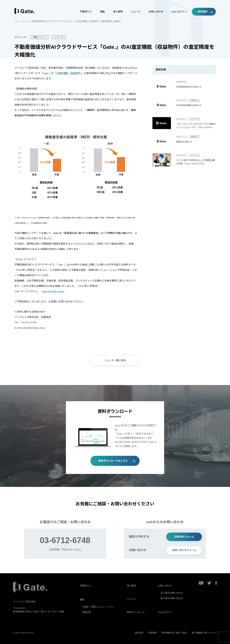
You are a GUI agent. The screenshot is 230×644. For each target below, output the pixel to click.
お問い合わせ (156, 12)
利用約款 (152, 633)
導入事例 (118, 12)
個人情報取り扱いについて (204, 633)
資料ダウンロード (136, 612)
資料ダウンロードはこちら (113, 461)
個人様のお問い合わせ (172, 598)
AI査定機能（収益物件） (69, 73)
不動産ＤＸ (86, 12)
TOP (17, 21)
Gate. (46, 73)
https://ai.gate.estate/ (53, 291)
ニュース (136, 12)
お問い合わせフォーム (184, 550)
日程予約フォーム (184, 537)
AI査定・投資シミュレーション (98, 607)
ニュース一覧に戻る (115, 360)
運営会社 (139, 633)
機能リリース (39, 37)
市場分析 (87, 612)
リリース (59, 37)
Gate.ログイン (179, 12)
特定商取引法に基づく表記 (174, 633)
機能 (102, 12)
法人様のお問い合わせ (172, 593)
